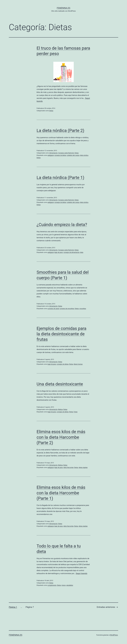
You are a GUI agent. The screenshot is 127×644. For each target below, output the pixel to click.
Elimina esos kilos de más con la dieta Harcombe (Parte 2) (61, 437)
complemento (52, 585)
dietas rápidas (83, 468)
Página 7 (30, 607)
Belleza (60, 409)
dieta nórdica (84, 155)
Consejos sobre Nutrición (66, 153)
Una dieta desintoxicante (60, 384)
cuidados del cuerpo (73, 155)
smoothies (83, 309)
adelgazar (51, 155)
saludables (70, 585)
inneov (64, 585)
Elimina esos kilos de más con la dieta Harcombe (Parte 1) (61, 493)
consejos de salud (53, 309)
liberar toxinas (78, 364)
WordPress (114, 635)
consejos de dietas (60, 155)
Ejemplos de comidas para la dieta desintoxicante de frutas (61, 334)
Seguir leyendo (81, 573)
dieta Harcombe (68, 468)
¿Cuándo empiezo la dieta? (62, 225)
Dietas (51, 111)
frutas (76, 412)
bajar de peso (59, 252)
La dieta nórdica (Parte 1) (60, 178)
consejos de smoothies (67, 309)
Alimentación (53, 153)
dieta (82, 252)
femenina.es (64, 8)
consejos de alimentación (71, 252)
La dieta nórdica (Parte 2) (60, 131)
